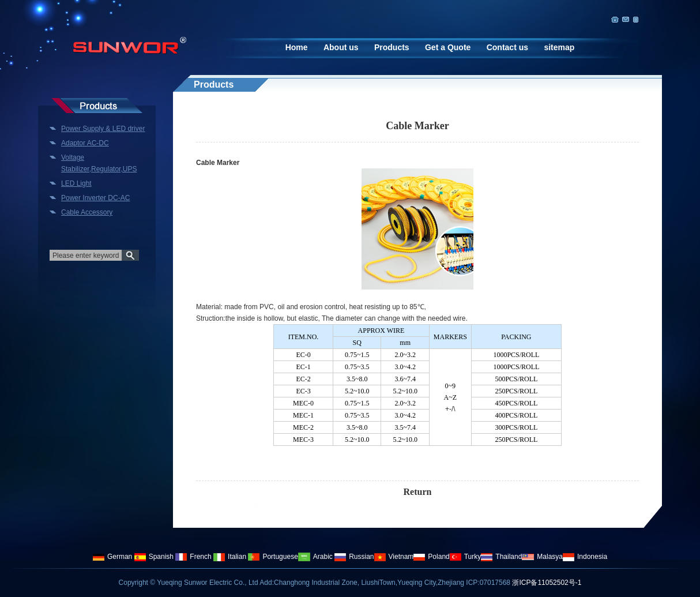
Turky (466, 557)
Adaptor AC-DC (85, 143)
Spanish (154, 557)
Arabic (315, 557)
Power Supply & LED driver (103, 129)
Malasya (542, 557)
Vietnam (394, 557)
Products (392, 47)
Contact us (507, 47)
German (112, 557)
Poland (431, 557)
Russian (354, 557)
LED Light (76, 183)
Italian (230, 557)
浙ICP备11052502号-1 (547, 583)
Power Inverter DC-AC (95, 198)
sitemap (559, 47)
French (193, 557)
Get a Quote (448, 47)
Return (418, 492)
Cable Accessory (87, 212)
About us (341, 47)
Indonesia (585, 557)
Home (297, 47)
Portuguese (273, 557)
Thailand (501, 557)
